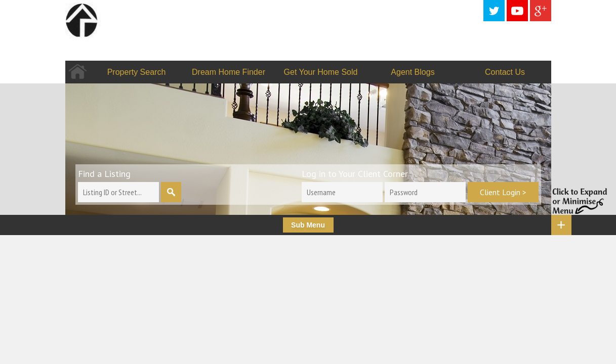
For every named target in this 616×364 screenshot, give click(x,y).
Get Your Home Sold (321, 72)
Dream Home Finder (229, 72)
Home (78, 72)
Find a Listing (104, 174)
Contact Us (505, 72)
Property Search (137, 72)
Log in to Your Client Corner (355, 174)
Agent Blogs (413, 72)
